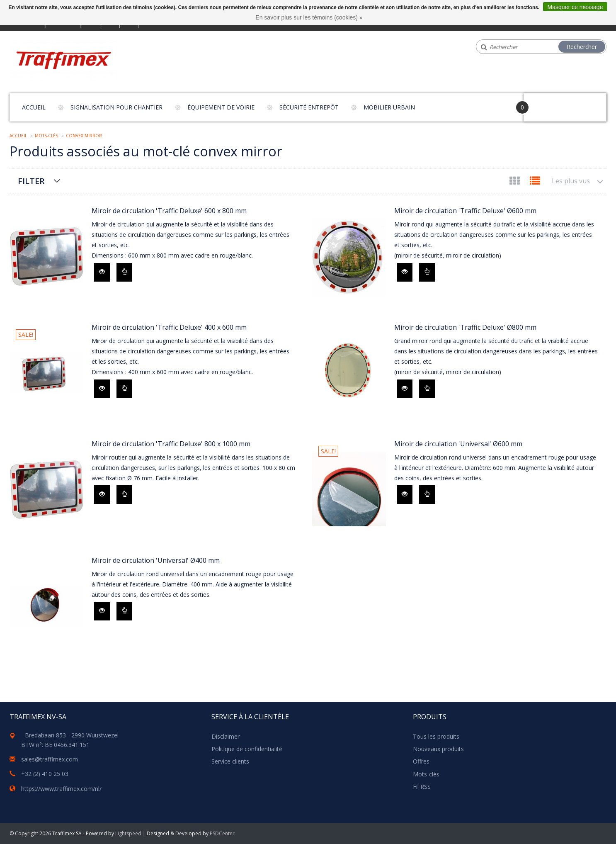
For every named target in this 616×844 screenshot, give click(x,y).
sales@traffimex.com (50, 759)
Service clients (230, 761)
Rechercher (582, 47)
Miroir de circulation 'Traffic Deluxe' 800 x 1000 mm (171, 444)
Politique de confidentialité (247, 749)
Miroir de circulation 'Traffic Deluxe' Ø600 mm (465, 211)
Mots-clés (46, 136)
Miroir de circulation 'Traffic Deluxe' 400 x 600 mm (169, 327)
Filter (31, 181)
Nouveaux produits (438, 749)
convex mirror (84, 136)
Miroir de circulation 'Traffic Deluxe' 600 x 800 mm (169, 211)
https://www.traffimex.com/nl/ (61, 789)
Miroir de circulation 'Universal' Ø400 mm (156, 560)
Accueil (34, 107)
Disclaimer (226, 736)
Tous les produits (436, 736)
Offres (421, 761)
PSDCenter (222, 833)
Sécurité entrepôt (309, 107)
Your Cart (547, 103)
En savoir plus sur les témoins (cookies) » (309, 17)
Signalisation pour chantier (116, 107)
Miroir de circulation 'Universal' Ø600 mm (458, 444)
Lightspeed (128, 833)
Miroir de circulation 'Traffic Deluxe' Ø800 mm (465, 327)
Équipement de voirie (221, 107)
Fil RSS (422, 787)
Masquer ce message (575, 7)
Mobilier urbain (389, 107)
